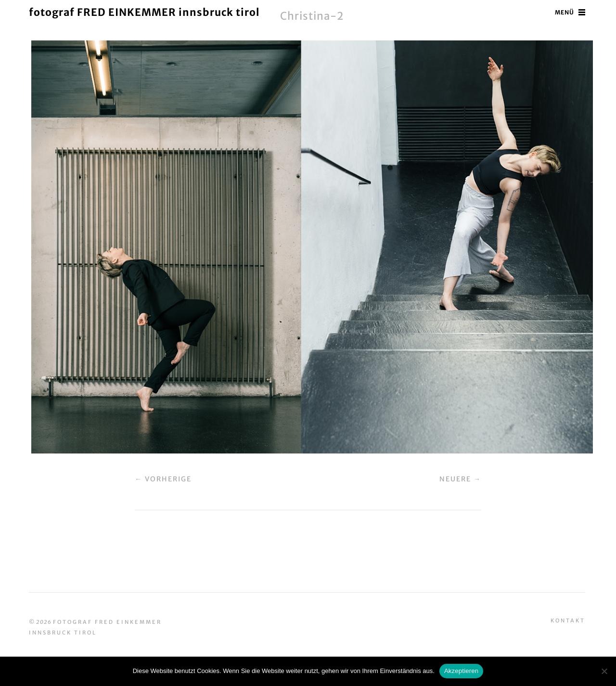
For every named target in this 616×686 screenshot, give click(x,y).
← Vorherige (163, 479)
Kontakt (568, 621)
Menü (565, 12)
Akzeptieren (461, 671)
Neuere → (460, 479)
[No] (604, 671)
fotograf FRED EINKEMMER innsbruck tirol (144, 12)
